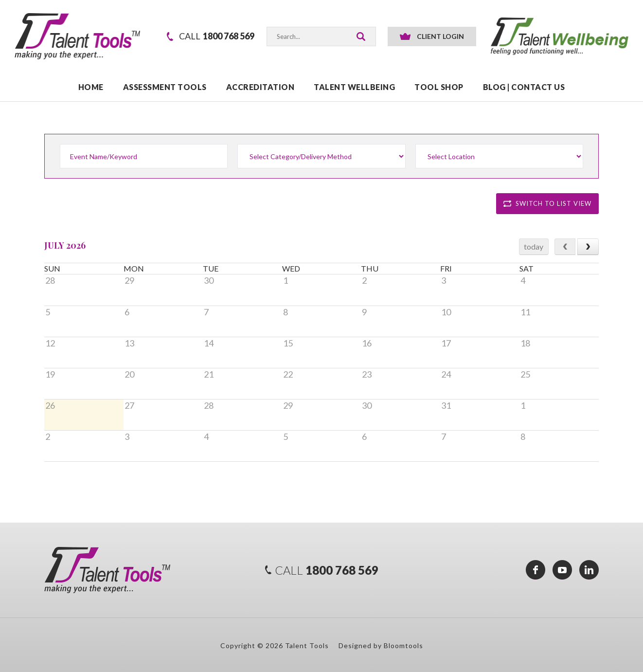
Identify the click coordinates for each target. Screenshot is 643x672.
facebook (536, 570)
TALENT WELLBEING (354, 87)
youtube (562, 570)
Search (361, 36)
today (534, 246)
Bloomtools (403, 645)
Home (91, 87)
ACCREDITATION (260, 87)
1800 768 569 (217, 36)
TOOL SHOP (439, 87)
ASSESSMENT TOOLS (165, 87)
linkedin (589, 570)
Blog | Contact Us (524, 87)
